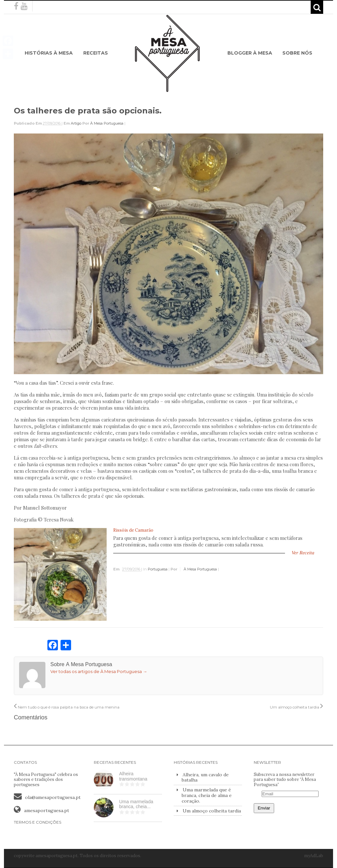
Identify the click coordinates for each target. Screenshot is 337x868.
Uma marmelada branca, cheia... (136, 804)
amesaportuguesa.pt (47, 810)
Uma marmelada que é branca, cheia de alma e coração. (207, 795)
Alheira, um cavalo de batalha (205, 777)
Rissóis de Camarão (133, 530)
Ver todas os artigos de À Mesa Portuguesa (99, 671)
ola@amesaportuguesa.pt (53, 797)
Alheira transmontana (133, 776)
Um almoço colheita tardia (297, 707)
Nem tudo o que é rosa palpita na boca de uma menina (67, 707)
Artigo (76, 123)
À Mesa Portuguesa (107, 123)
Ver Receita (303, 553)
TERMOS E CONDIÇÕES (38, 822)
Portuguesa (158, 569)
